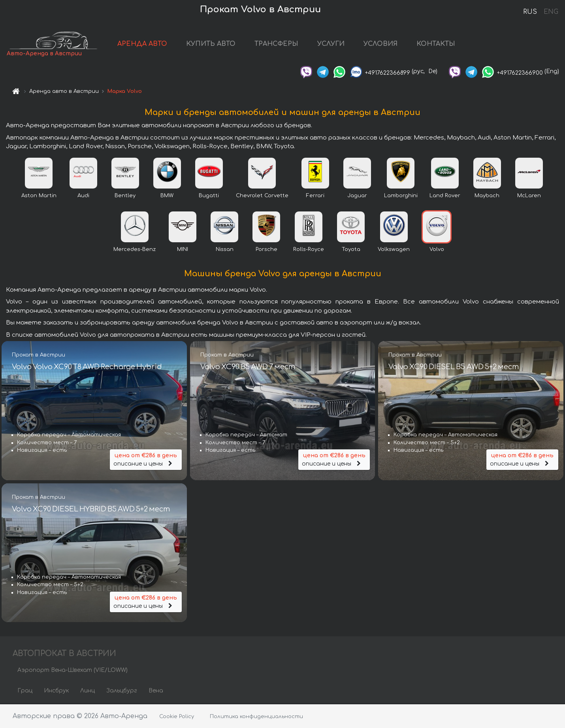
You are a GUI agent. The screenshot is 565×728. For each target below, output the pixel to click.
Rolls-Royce (309, 250)
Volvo (437, 250)
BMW (167, 196)
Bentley (125, 196)
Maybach (487, 196)
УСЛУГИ (334, 44)
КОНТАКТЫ (439, 44)
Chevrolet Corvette (262, 196)
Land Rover (445, 196)
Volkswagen (394, 250)
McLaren (529, 196)
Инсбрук (56, 691)
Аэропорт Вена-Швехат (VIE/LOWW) (73, 671)
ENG (551, 12)
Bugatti (209, 196)
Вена (156, 691)
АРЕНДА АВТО (146, 44)
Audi (83, 196)
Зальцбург (122, 691)
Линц (88, 691)
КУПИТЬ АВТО (214, 44)
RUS (530, 12)
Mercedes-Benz (135, 250)
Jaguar (357, 196)
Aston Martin (39, 196)
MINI (183, 250)
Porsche (266, 250)
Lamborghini (401, 196)
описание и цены (146, 460)
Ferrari (315, 196)
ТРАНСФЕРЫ (280, 44)
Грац (25, 691)
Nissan (225, 250)
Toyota (351, 250)
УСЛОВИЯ (384, 44)
